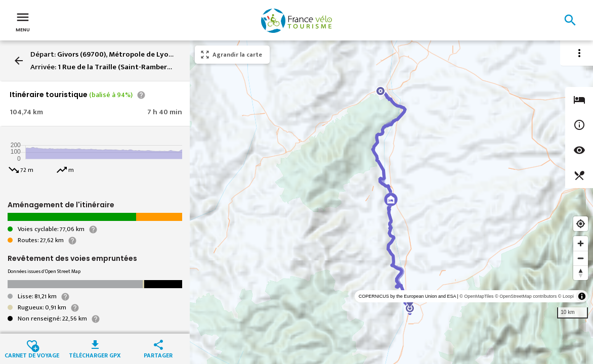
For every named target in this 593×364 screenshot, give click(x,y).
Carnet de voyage (32, 355)
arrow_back (19, 61)
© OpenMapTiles (476, 296)
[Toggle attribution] (582, 296)
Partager (158, 355)
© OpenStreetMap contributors (526, 296)
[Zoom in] (581, 243)
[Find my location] (581, 224)
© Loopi (566, 296)
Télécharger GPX (95, 355)
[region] (391, 202)
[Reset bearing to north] (581, 273)
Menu (23, 21)
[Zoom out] (581, 258)
